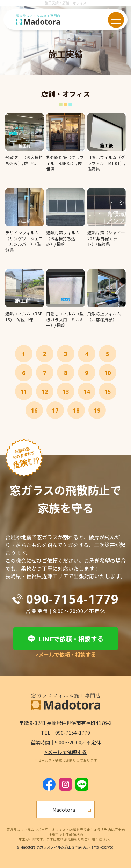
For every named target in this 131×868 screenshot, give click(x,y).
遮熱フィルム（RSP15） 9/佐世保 (24, 316)
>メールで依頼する (65, 752)
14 (87, 392)
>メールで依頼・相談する (66, 654)
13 (66, 392)
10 (108, 373)
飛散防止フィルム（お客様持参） (104, 316)
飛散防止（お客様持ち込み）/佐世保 (24, 160)
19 (97, 410)
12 (45, 392)
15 (108, 392)
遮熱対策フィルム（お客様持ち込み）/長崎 (63, 238)
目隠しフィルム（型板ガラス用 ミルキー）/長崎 (65, 319)
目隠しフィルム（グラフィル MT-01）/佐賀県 (107, 163)
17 (55, 410)
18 (76, 410)
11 (24, 392)
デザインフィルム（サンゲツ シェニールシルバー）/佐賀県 (24, 241)
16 (34, 410)
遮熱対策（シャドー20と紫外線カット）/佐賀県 (106, 238)
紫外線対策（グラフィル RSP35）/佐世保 (65, 163)
